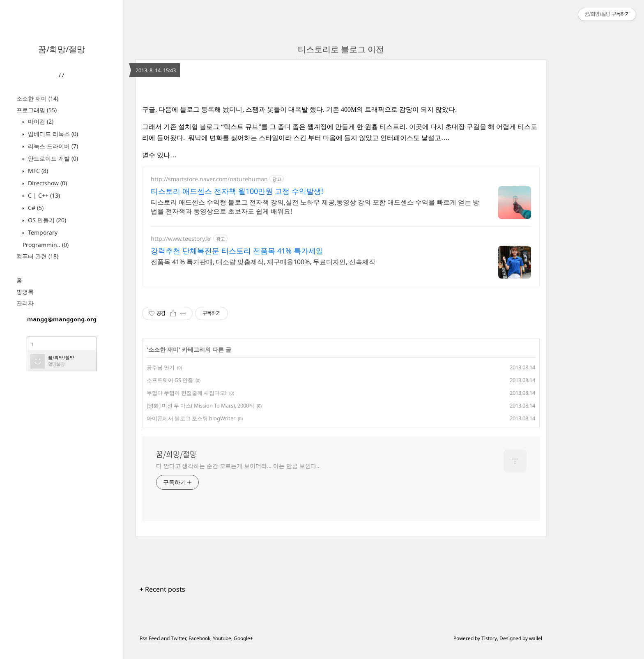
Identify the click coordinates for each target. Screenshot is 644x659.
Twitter (178, 638)
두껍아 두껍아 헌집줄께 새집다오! (187, 393)
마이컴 (40, 121)
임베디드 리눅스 (52, 134)
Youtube (222, 638)
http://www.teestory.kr (181, 238)
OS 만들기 (46, 220)
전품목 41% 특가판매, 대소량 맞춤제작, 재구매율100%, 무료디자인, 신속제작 (263, 262)
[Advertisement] (61, 495)
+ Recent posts (162, 589)
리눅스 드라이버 (52, 146)
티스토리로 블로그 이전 (341, 49)
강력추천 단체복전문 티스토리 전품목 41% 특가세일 (237, 251)
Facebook (199, 638)
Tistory (489, 638)
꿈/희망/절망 (62, 49)
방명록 (25, 291)
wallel (536, 638)
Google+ (243, 638)
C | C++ (43, 195)
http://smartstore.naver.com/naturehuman (209, 179)
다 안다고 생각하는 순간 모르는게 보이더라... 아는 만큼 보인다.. (238, 466)
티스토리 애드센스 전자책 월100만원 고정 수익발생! (237, 191)
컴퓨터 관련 (37, 256)
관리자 (25, 303)
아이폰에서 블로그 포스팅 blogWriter (191, 418)
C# (35, 208)
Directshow (47, 183)
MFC (37, 171)
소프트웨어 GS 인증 (170, 380)
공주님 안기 (161, 367)
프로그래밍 (37, 110)
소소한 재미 (37, 98)
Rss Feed (150, 638)
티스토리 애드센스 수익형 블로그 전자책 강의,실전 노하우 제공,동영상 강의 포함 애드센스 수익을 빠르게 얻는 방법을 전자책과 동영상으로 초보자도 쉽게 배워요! (315, 207)
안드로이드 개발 (52, 158)
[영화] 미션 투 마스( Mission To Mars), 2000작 (200, 406)
